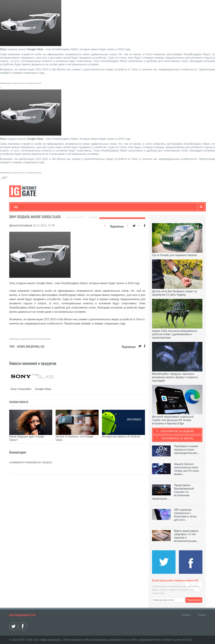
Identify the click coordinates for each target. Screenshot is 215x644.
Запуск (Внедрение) (28, 346)
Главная (93, 217)
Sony (3, 49)
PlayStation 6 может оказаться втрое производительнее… (187, 450)
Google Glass (35, 49)
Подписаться (194, 600)
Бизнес (55, 207)
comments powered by (31, 457)
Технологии (20, 207)
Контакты (186, 615)
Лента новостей (75, 217)
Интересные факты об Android (121, 437)
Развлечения (38, 207)
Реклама (202, 615)
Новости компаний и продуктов (33, 363)
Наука (69, 207)
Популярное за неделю (177, 431)
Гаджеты (115, 207)
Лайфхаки (84, 207)
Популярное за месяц (177, 438)
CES (43, 346)
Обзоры (100, 207)
